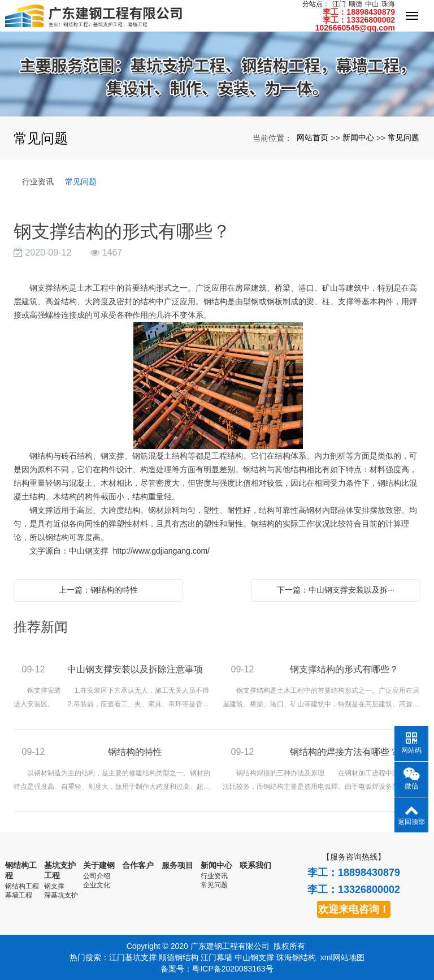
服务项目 (177, 865)
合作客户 (138, 865)
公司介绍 (97, 875)
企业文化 (97, 884)
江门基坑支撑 (133, 957)
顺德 (355, 4)
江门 (339, 4)
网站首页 (313, 137)
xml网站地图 (342, 957)
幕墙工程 (19, 893)
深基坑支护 (61, 893)
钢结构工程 (21, 870)
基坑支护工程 (60, 870)
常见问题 (403, 137)
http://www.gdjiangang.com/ (161, 551)
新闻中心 (358, 137)
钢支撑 (54, 884)
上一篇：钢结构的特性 (98, 590)
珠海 (388, 4)
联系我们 (255, 865)
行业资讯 (38, 182)
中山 (372, 4)
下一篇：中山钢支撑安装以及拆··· (336, 590)
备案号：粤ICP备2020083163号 (217, 969)
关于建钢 (99, 865)
